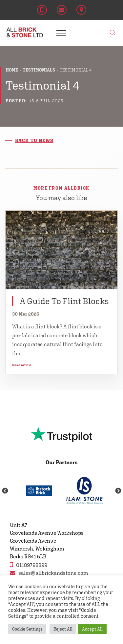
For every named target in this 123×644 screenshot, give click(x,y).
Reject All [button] (63, 629)
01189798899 (29, 564)
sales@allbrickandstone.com (49, 573)
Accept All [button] (92, 629)
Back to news (34, 140)
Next (118, 491)
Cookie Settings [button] (27, 629)
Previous (5, 491)
